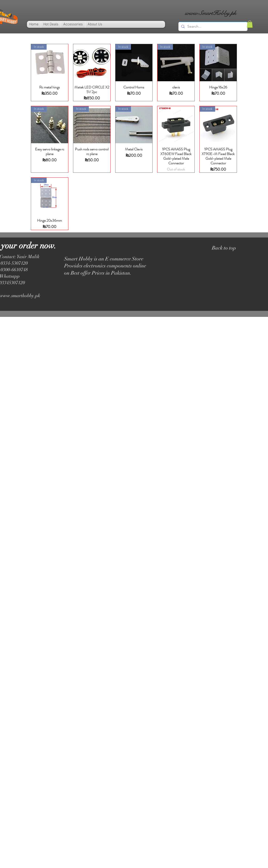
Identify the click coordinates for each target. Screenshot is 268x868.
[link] (250, 24)
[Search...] (212, 26)
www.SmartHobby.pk (211, 13)
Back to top (224, 248)
